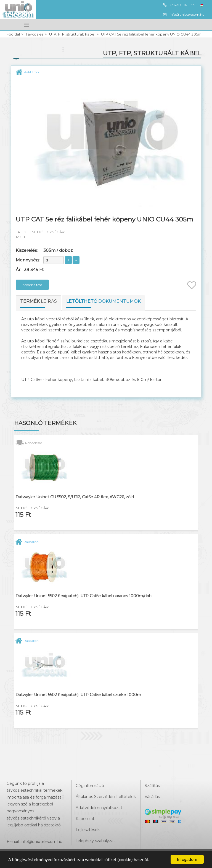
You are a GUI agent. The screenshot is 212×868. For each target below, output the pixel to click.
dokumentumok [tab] (104, 301)
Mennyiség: (28, 260)
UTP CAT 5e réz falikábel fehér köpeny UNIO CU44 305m (151, 34)
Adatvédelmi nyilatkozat (99, 808)
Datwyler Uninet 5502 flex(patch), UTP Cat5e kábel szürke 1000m (78, 695)
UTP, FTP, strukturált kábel (72, 34)
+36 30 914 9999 (179, 5)
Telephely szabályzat (95, 841)
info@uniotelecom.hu (184, 15)
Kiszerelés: (27, 250)
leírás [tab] (39, 301)
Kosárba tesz (32, 285)
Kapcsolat (85, 819)
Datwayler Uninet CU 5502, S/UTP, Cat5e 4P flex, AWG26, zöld (75, 497)
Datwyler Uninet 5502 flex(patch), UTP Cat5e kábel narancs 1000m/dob (84, 596)
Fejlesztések (88, 830)
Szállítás (152, 786)
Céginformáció (90, 786)
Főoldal (13, 34)
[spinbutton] (54, 260)
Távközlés (35, 34)
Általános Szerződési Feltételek (106, 797)
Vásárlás (152, 797)
